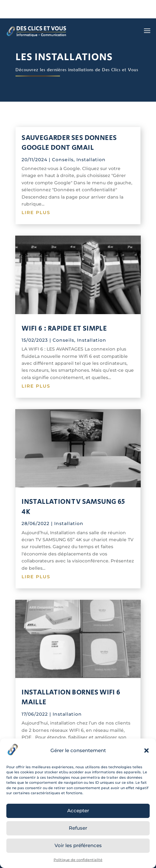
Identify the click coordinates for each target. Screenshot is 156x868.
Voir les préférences (78, 845)
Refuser (78, 828)
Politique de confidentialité (78, 860)
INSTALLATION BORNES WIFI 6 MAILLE (71, 697)
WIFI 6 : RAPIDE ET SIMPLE (64, 329)
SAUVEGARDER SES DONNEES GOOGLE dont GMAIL (69, 143)
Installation (91, 160)
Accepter (78, 811)
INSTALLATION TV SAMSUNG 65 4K (73, 507)
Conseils (63, 160)
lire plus (36, 212)
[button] (146, 751)
